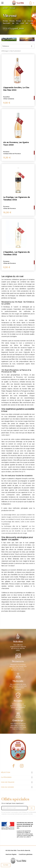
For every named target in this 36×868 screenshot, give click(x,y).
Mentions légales (11, 854)
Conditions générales (26, 854)
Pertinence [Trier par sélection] (18, 46)
